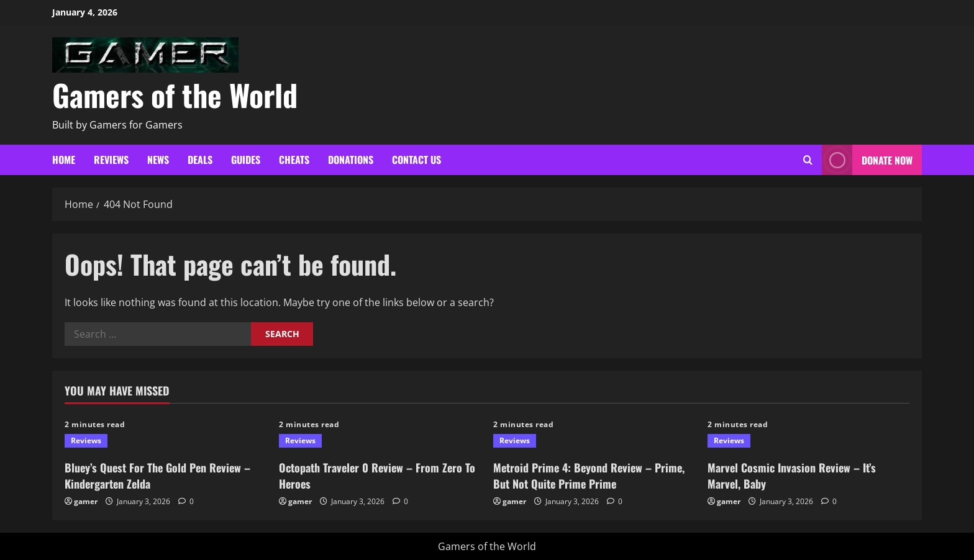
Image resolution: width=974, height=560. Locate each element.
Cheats (294, 160)
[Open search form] (808, 160)
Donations (351, 160)
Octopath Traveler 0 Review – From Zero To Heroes (377, 475)
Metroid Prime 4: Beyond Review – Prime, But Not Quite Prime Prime (589, 475)
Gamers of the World (175, 95)
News (158, 160)
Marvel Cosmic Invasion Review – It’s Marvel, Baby (792, 475)
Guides (246, 160)
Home (64, 160)
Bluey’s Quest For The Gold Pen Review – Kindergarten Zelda (157, 475)
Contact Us (416, 160)
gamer (86, 501)
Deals (200, 160)
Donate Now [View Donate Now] (867, 160)
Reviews (111, 160)
